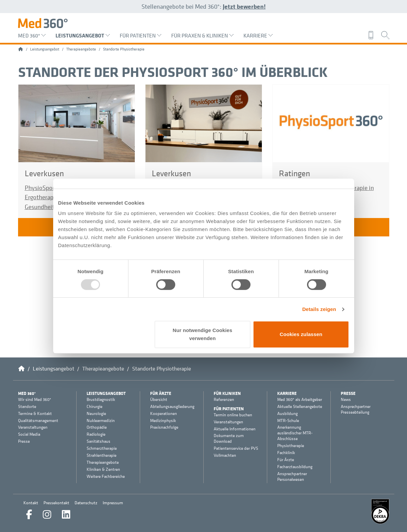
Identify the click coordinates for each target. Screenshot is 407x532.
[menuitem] (373, 35)
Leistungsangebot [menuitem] (83, 35)
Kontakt (31, 503)
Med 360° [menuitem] (32, 35)
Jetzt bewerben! (244, 6)
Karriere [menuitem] (258, 35)
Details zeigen (319, 309)
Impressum (113, 503)
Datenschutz (86, 503)
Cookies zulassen (301, 334)
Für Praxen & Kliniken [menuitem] (202, 35)
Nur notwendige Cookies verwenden (202, 334)
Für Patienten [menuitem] (140, 35)
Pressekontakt (56, 503)
